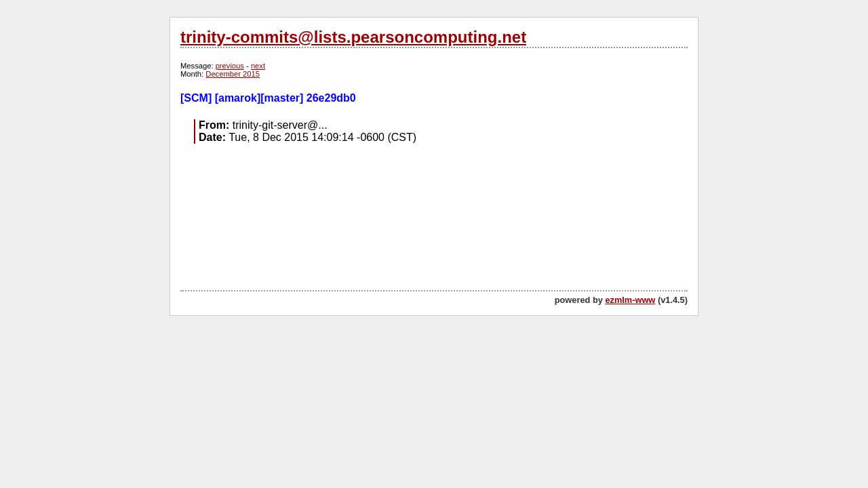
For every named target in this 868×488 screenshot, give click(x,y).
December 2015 (233, 74)
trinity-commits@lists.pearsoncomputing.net (353, 37)
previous (230, 66)
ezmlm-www (630, 300)
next (258, 66)
